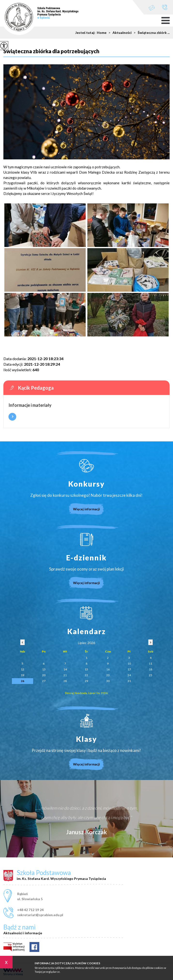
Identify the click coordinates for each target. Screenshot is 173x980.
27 (44, 681)
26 (23, 681)
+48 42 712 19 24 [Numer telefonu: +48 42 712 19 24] (30, 910)
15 (86, 669)
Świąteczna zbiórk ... (151, 33)
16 (108, 669)
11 (150, 664)
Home (102, 33)
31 (129, 681)
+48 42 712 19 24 (165, 7)
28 (65, 681)
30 (108, 681)
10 (129, 664)
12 (23, 669)
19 (23, 675)
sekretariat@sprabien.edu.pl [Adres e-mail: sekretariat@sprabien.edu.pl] (40, 915)
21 (65, 675)
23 (108, 675)
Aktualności (119, 33)
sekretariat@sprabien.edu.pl (152, 8)
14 (65, 669)
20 (44, 675)
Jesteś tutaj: (86, 33)
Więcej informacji (12, 417)
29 (86, 681)
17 (129, 669)
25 (150, 675)
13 (44, 669)
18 (150, 669)
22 (86, 675)
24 (129, 675)
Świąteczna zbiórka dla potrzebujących (51, 51)
